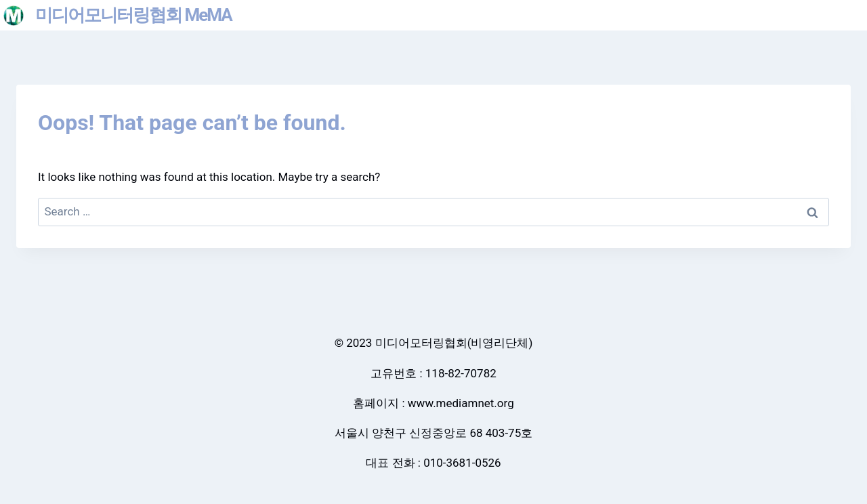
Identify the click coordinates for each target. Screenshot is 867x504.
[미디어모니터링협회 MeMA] (118, 15)
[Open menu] (851, 15)
